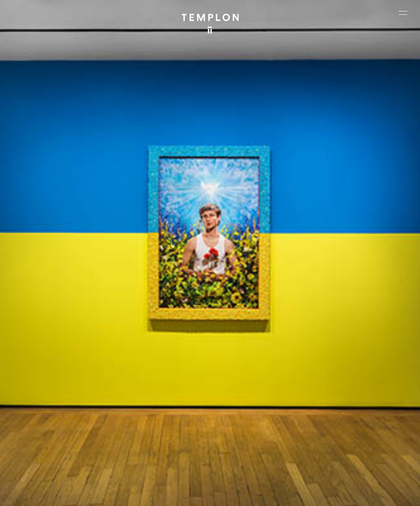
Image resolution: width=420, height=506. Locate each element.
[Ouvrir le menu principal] (403, 13)
